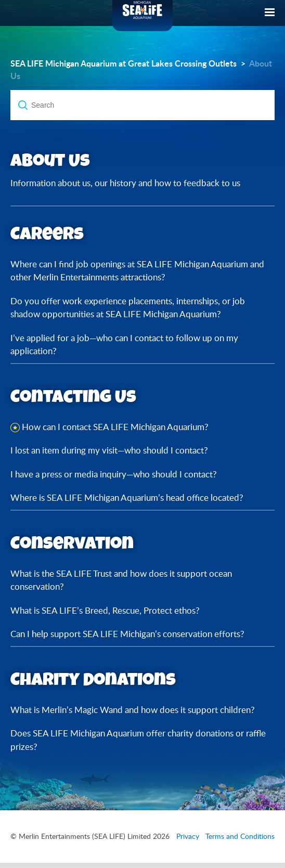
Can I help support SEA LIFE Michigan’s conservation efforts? (127, 634)
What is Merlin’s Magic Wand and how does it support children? (133, 710)
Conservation (72, 543)
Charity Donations (93, 679)
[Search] (142, 105)
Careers (47, 233)
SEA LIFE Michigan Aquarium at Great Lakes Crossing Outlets (124, 63)
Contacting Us (73, 396)
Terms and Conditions (240, 836)
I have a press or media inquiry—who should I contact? (114, 474)
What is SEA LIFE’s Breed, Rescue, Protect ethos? (105, 610)
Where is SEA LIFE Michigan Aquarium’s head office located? (127, 497)
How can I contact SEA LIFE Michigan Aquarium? (115, 427)
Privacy (188, 836)
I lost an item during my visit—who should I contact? (109, 450)
